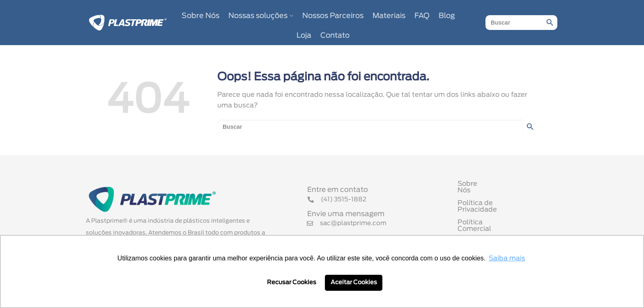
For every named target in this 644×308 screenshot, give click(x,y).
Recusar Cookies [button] (292, 282)
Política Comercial (488, 217)
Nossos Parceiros (333, 16)
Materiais (389, 16)
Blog (447, 16)
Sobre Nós (200, 16)
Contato (335, 36)
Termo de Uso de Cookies (500, 229)
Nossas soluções (261, 16)
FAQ (422, 16)
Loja (304, 36)
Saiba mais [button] (507, 258)
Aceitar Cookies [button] (354, 282)
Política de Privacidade (496, 204)
